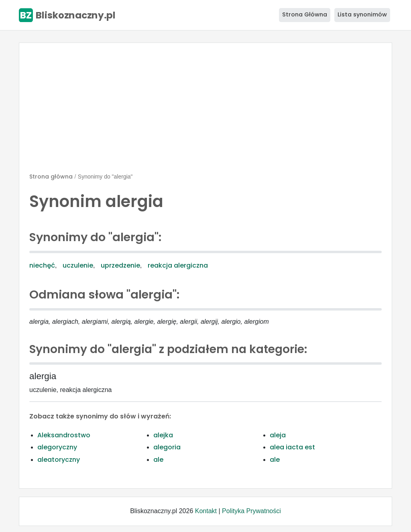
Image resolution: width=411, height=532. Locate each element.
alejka (163, 435)
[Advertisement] (205, 111)
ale (158, 460)
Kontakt (206, 511)
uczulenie (78, 265)
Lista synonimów (362, 14)
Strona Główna (305, 14)
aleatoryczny (59, 460)
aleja (278, 435)
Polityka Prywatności (251, 511)
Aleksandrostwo (64, 435)
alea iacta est (292, 447)
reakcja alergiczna (178, 265)
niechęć (42, 265)
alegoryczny (57, 447)
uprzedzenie (120, 265)
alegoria (167, 447)
